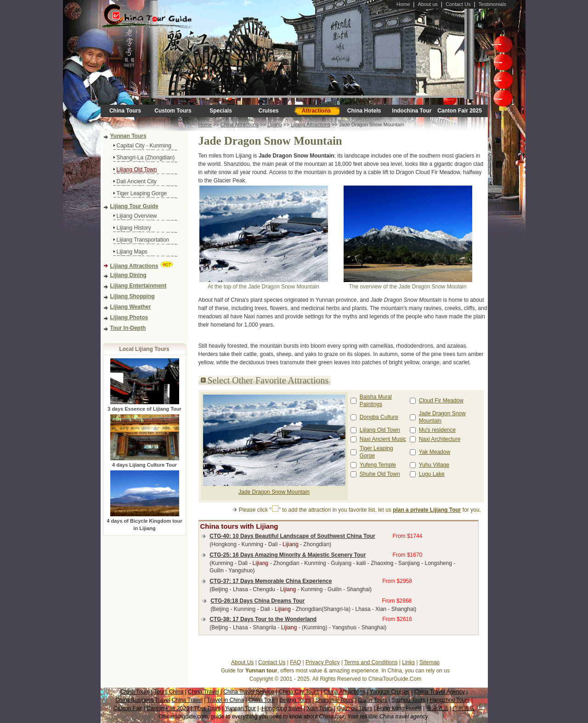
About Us (242, 662)
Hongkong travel (282, 708)
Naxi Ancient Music (383, 439)
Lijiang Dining (128, 275)
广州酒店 (464, 708)
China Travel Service (249, 692)
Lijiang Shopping (133, 296)
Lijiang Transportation (143, 240)
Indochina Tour (412, 111)
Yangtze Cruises (390, 692)
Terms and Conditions (371, 662)
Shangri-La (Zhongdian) (146, 158)
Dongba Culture (379, 417)
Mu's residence (437, 430)
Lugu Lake (432, 474)
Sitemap (430, 662)
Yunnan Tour (240, 708)
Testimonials (493, 4)
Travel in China (226, 700)
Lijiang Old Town (137, 169)
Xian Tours (319, 708)
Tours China (169, 692)
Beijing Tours (295, 700)
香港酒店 (437, 708)
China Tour (262, 700)
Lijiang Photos (129, 317)
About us (427, 4)
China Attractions (240, 124)
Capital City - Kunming (144, 146)
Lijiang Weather (131, 307)
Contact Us (458, 4)
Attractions (316, 111)
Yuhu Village (434, 465)
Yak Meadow (435, 452)
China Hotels (364, 111)
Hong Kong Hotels (399, 708)
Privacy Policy (323, 662)
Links (408, 662)
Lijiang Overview (137, 216)
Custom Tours (173, 111)
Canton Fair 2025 (460, 111)
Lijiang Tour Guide (134, 206)
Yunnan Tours (128, 136)
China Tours (125, 111)
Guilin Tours (373, 700)
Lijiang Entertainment (139, 286)
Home (403, 4)
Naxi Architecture (440, 439)
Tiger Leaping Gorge (142, 193)
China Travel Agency (440, 692)
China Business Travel (143, 700)
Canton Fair (128, 708)
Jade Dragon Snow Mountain (274, 492)
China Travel (203, 692)
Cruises (268, 111)
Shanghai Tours (335, 700)
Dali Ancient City (137, 181)
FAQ (295, 662)
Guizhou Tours (354, 708)
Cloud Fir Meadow (441, 401)
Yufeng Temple (378, 465)
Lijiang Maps (132, 252)
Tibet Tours (207, 708)
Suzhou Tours (408, 700)
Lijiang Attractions (134, 266)
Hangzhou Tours (449, 700)
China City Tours (299, 692)
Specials (221, 111)
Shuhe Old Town (380, 474)
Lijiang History (134, 228)
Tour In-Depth (128, 328)
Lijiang (275, 124)
